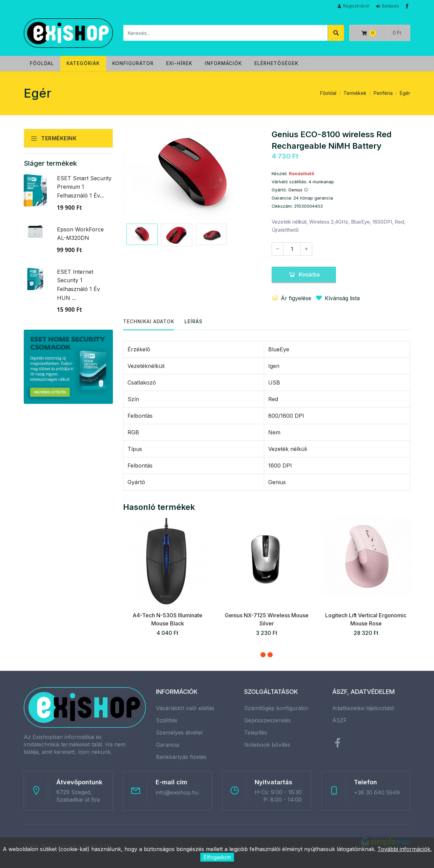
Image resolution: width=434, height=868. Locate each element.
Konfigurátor (133, 63)
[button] (263, 655)
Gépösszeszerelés (268, 720)
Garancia (167, 745)
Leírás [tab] (193, 321)
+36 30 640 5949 (377, 792)
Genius (298, 190)
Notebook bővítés (267, 745)
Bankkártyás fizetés (181, 757)
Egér (405, 93)
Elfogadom (217, 857)
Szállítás (167, 720)
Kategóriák (83, 63)
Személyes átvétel (179, 732)
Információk (223, 63)
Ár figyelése (291, 298)
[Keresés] (226, 33)
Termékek (355, 93)
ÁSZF (340, 720)
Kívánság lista (336, 298)
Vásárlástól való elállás (185, 708)
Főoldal (42, 63)
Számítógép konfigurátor (276, 708)
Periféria (383, 93)
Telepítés (256, 732)
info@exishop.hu (177, 792)
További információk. (405, 849)
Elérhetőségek (276, 63)
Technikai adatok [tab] (149, 321)
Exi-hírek (179, 63)
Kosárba (304, 274)
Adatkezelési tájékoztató (363, 708)
